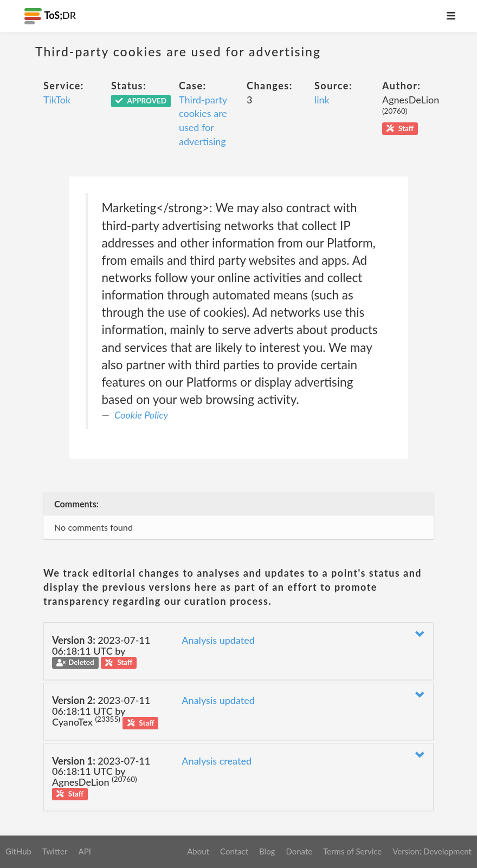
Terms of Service (352, 851)
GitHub (18, 851)
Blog (267, 851)
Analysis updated (218, 640)
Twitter (55, 851)
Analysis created (217, 761)
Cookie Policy (141, 415)
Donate (299, 851)
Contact (234, 851)
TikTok (57, 100)
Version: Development (432, 851)
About (198, 851)
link (322, 100)
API (84, 851)
